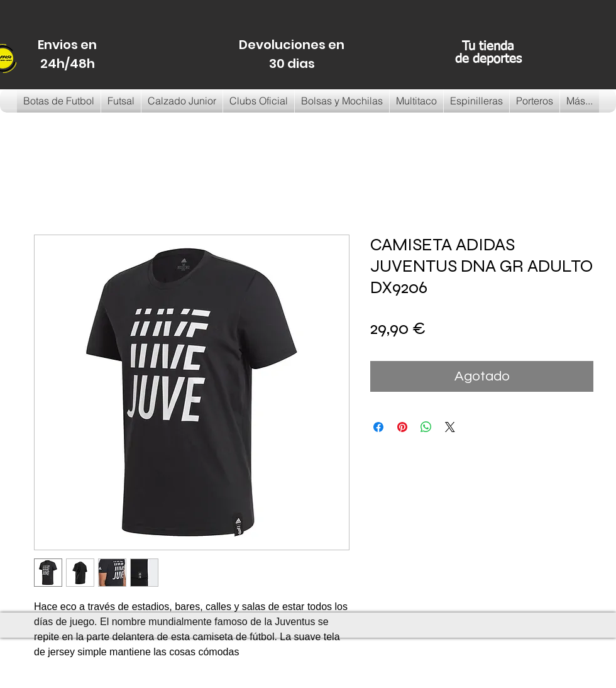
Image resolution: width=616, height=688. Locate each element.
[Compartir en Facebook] (378, 427)
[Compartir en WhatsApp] (426, 427)
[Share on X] (450, 427)
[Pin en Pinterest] (402, 427)
